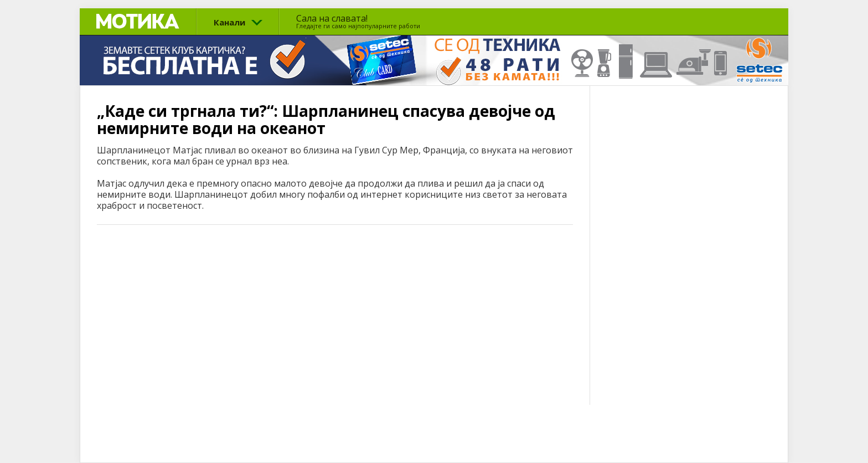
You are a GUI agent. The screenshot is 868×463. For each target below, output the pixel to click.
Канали (229, 22)
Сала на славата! (358, 21)
